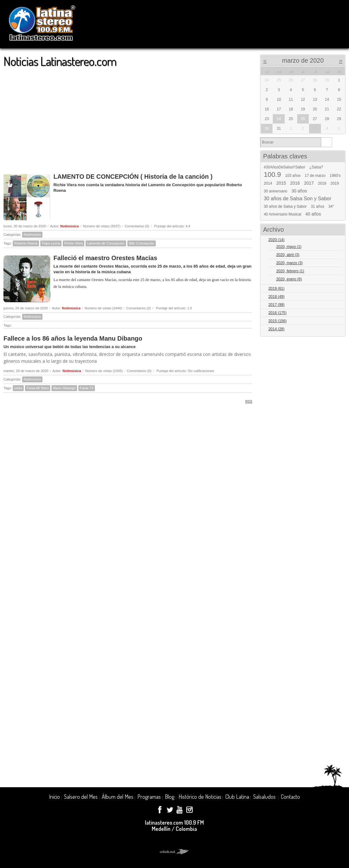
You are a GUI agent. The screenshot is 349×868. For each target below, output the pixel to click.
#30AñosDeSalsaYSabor (285, 167)
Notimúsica (69, 226)
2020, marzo (290, 263)
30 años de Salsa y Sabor (285, 206)
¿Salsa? (316, 167)
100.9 (272, 175)
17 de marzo (315, 176)
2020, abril (288, 255)
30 (267, 129)
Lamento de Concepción (106, 243)
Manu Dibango (64, 388)
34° (331, 206)
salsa (18, 388)
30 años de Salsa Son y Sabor (297, 199)
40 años (313, 214)
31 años (318, 206)
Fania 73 (87, 388)
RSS (247, 401)
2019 (335, 183)
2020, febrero (290, 271)
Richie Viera (74, 243)
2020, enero (289, 279)
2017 (309, 183)
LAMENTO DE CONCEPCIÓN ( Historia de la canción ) (133, 177)
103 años (293, 176)
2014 (268, 183)
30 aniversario (275, 191)
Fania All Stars (38, 388)
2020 (276, 240)
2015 (281, 183)
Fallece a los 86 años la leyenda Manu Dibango (73, 338)
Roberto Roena (26, 243)
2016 (295, 183)
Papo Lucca (51, 243)
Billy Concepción (142, 243)
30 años (299, 191)
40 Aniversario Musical (283, 214)
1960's (335, 176)
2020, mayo (289, 247)
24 (279, 119)
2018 (322, 183)
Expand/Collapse (338, 240)
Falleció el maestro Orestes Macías (105, 258)
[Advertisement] (128, 117)
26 (303, 119)
